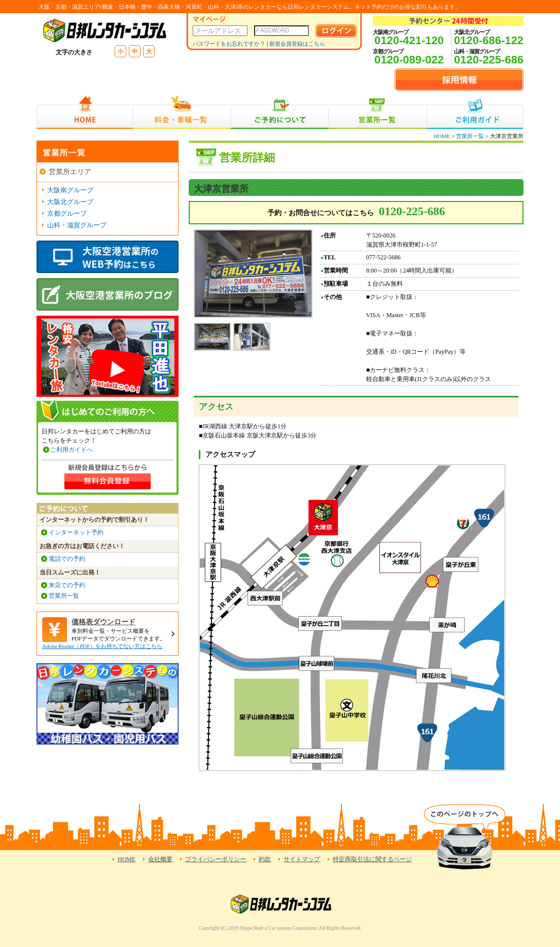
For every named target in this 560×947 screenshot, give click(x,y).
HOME (84, 112)
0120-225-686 (489, 60)
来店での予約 (67, 585)
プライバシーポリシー (216, 859)
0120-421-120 (409, 40)
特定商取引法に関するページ (372, 859)
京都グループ (67, 213)
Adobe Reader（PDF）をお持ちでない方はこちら (102, 646)
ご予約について (280, 112)
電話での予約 (67, 559)
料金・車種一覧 (182, 112)
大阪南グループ (70, 190)
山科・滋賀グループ (77, 225)
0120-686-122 (489, 40)
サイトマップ (302, 859)
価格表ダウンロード (103, 622)
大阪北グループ (70, 202)
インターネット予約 (76, 532)
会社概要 (160, 859)
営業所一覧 (378, 112)
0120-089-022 (409, 60)
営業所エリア (70, 172)
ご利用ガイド (475, 112)
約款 (265, 859)
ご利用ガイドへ (72, 450)
